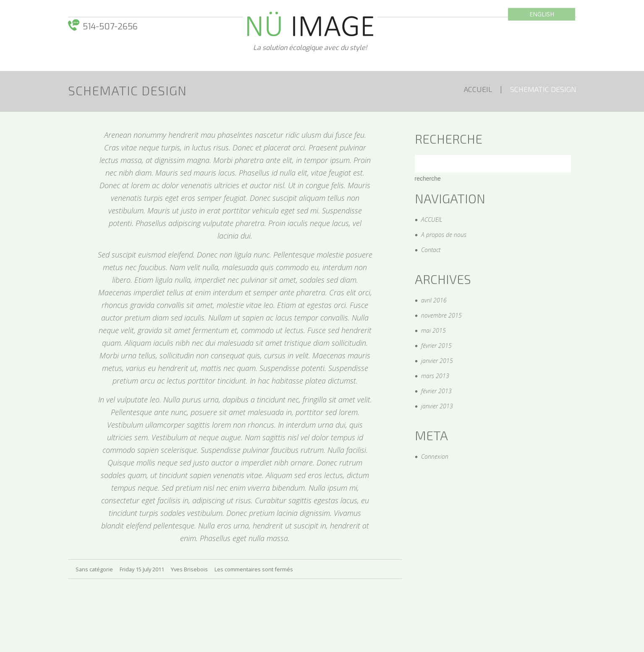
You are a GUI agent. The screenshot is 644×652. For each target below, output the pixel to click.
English (542, 14)
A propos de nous (444, 235)
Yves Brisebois (189, 569)
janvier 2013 (437, 406)
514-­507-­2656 (110, 27)
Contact (431, 250)
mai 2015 (433, 330)
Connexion (435, 456)
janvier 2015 (437, 361)
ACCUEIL (478, 89)
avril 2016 (434, 300)
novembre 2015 (441, 315)
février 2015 (436, 346)
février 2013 (436, 391)
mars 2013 (435, 376)
